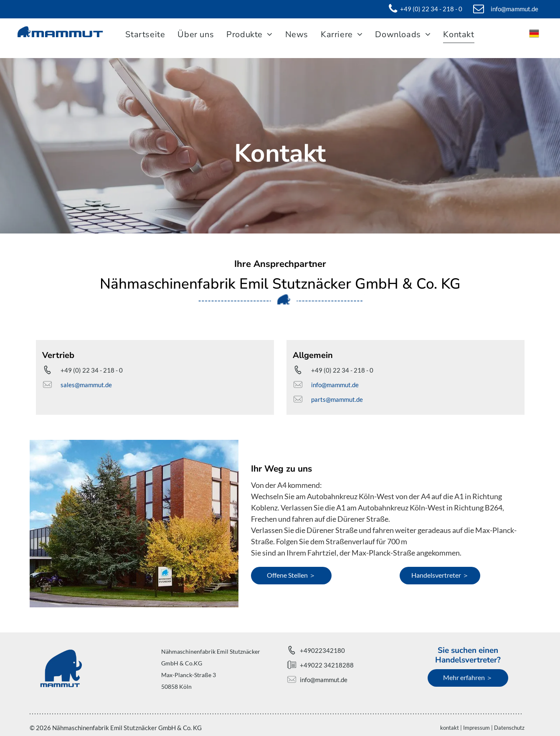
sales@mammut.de (86, 385)
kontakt (450, 728)
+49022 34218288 (327, 665)
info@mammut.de (335, 385)
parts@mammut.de (337, 399)
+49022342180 (322, 650)
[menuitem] (147, 34)
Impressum (476, 728)
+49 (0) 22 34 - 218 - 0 (92, 370)
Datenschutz (509, 728)
